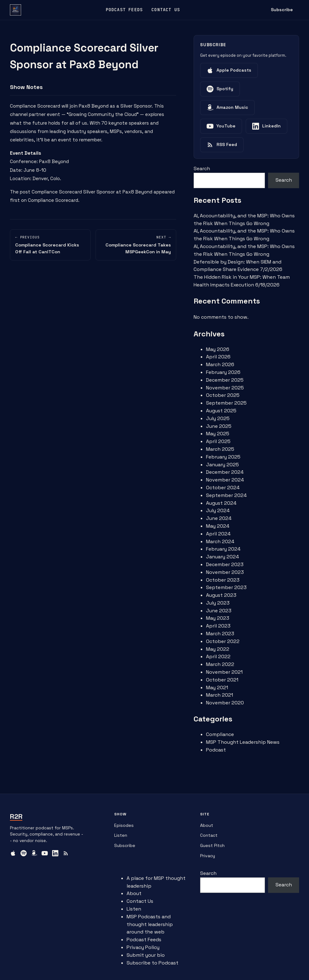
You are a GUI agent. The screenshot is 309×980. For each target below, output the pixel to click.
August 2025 (221, 411)
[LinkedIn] (55, 853)
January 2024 (222, 557)
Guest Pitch (212, 845)
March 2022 (220, 664)
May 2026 (218, 349)
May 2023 (218, 618)
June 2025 (219, 426)
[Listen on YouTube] (221, 126)
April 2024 (218, 534)
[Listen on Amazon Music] (227, 108)
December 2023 (225, 564)
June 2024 (219, 518)
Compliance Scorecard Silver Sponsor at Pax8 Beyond (92, 192)
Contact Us (166, 10)
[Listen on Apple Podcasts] (229, 70)
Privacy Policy (143, 947)
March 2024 (220, 541)
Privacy (208, 856)
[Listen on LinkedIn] (266, 126)
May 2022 (218, 649)
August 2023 (221, 595)
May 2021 (217, 687)
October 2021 (222, 680)
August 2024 (221, 503)
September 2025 (226, 403)
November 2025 (225, 388)
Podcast (216, 750)
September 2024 (226, 495)
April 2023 (218, 626)
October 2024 (223, 488)
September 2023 (226, 587)
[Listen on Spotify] (220, 89)
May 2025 (218, 434)
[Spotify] (24, 853)
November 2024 (225, 480)
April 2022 (218, 656)
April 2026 (218, 357)
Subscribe (282, 10)
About (207, 825)
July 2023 (218, 603)
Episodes (124, 825)
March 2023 (220, 634)
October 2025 (223, 395)
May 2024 (218, 526)
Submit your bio (146, 955)
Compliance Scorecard (35, 106)
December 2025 (225, 380)
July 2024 (218, 510)
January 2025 (222, 465)
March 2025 (220, 449)
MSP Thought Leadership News (243, 742)
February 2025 (223, 457)
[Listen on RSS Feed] (222, 145)
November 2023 (225, 572)
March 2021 (219, 695)
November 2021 (224, 672)
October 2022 (223, 641)
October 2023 (223, 580)
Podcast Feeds (124, 10)
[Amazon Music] (34, 853)
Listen (121, 835)
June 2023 (219, 611)
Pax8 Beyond (94, 106)
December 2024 (225, 472)
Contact (209, 835)
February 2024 (223, 549)
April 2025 (218, 441)
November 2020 (225, 703)
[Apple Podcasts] (13, 853)
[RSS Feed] (66, 853)
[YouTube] (45, 853)
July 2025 (218, 418)
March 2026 (220, 364)
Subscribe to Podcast (152, 963)
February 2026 (223, 372)
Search (202, 169)
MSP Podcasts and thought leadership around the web (150, 924)
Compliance (220, 734)
